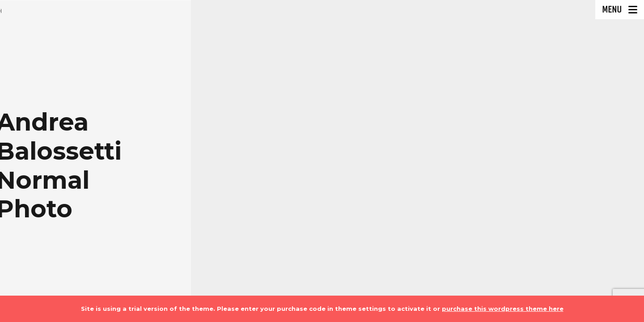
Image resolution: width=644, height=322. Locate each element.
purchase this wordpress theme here (503, 309)
